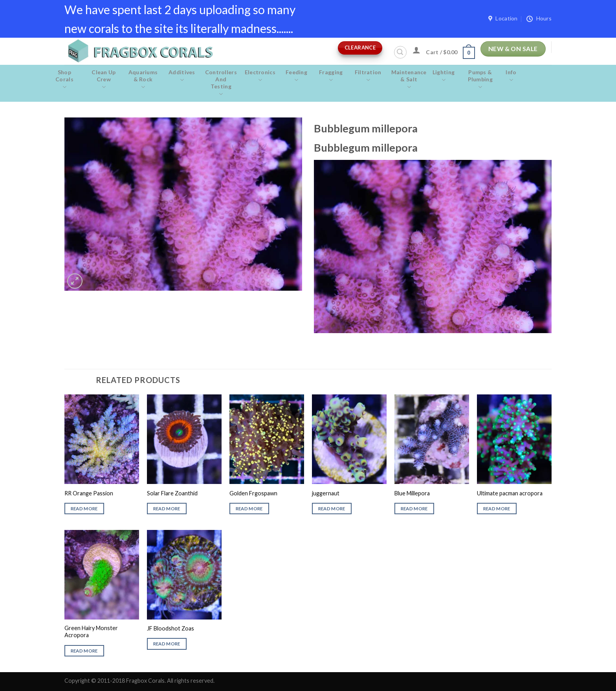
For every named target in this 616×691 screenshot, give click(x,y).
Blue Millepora (412, 493)
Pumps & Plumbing (480, 80)
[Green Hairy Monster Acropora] (102, 575)
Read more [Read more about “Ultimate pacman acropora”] (497, 509)
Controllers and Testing (221, 83)
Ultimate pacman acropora (510, 493)
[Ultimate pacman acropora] (514, 439)
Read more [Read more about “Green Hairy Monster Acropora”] (84, 651)
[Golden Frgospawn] (267, 439)
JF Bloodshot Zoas (170, 628)
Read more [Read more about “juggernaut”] (332, 509)
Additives (182, 76)
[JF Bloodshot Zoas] (184, 575)
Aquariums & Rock (143, 80)
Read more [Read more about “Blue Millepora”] (414, 509)
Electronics (260, 76)
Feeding (296, 76)
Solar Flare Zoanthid (172, 493)
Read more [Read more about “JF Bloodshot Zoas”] (167, 644)
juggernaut (326, 493)
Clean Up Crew (104, 80)
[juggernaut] (349, 439)
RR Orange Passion (89, 493)
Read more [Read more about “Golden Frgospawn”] (249, 509)
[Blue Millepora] (432, 439)
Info (511, 76)
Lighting (444, 76)
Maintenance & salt (409, 80)
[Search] (400, 52)
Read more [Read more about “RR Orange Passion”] (84, 509)
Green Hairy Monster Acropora (91, 632)
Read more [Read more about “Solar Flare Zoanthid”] (167, 509)
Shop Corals (64, 80)
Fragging (331, 76)
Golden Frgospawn (253, 493)
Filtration (368, 76)
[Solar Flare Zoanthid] (184, 439)
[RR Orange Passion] (102, 439)
